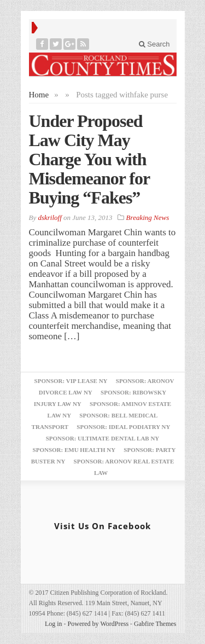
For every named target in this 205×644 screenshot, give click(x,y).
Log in (54, 624)
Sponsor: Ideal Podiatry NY (123, 427)
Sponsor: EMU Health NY (74, 450)
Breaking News (148, 217)
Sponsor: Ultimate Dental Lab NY (103, 438)
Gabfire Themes (155, 624)
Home (39, 95)
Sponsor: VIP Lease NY (71, 381)
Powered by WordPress (98, 624)
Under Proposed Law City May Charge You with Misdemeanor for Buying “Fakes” (89, 159)
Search (154, 44)
